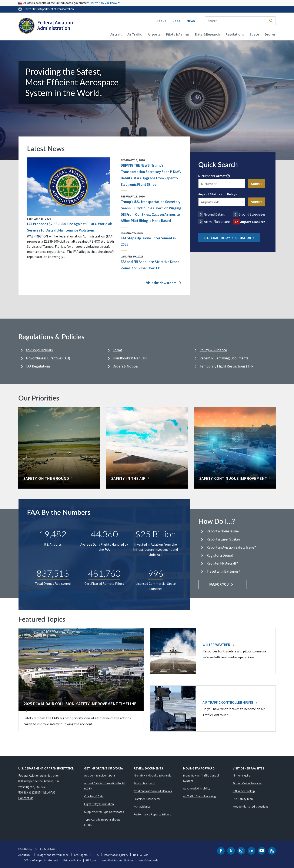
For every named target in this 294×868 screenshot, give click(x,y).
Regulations (235, 34)
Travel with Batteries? (223, 571)
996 (156, 573)
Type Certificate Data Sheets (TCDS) (102, 822)
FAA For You (223, 584)
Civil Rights (81, 855)
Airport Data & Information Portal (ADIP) (105, 786)
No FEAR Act (141, 855)
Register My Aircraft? (222, 563)
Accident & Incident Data (100, 775)
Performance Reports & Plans (152, 814)
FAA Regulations (38, 366)
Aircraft (116, 34)
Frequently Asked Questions (251, 807)
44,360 (104, 534)
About (161, 21)
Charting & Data (94, 796)
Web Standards (149, 860)
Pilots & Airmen (178, 34)
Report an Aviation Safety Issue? (231, 547)
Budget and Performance (53, 855)
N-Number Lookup (244, 791)
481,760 (104, 573)
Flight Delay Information (99, 804)
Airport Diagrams (144, 783)
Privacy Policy (72, 860)
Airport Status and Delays (218, 194)
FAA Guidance (142, 807)
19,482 (53, 534)
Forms (118, 350)
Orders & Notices (126, 366)
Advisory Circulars (39, 350)
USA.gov (91, 860)
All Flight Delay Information (229, 238)
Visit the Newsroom (164, 283)
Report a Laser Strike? (223, 539)
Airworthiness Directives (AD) (48, 358)
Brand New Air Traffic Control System (201, 778)
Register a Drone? (220, 555)
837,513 (53, 573)
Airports (154, 34)
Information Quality (116, 855)
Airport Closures (253, 222)
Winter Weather (218, 645)
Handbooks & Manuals (130, 358)
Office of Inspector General (41, 860)
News (191, 21)
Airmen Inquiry (242, 775)
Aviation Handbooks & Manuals (153, 791)
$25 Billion (156, 534)
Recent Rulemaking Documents (224, 358)
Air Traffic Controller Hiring (230, 702)
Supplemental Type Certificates (104, 812)
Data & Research (207, 34)
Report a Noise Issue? (223, 531)
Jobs (176, 21)
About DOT (25, 855)
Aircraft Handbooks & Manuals (153, 775)
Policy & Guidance (213, 350)
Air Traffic (135, 34)
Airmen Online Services (247, 783)
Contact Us (26, 798)
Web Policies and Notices (118, 860)
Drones (270, 34)
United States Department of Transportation (49, 9)
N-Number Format (212, 176)
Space (254, 34)
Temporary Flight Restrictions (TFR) (227, 366)
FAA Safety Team (243, 799)
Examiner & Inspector (147, 799)
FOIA (96, 855)
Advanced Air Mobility (197, 788)
